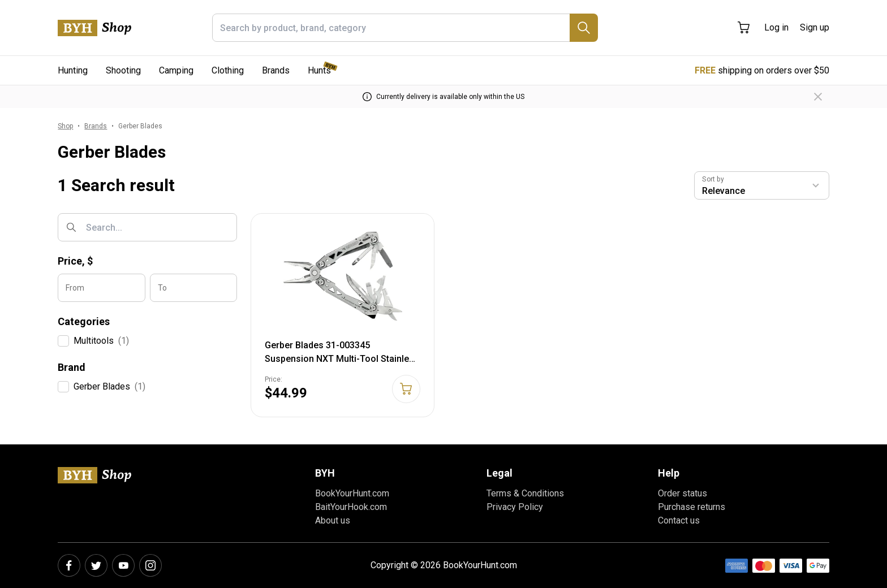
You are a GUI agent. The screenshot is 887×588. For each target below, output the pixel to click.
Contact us (679, 520)
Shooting (123, 70)
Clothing (228, 70)
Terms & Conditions (525, 493)
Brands (276, 70)
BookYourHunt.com (352, 493)
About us (333, 520)
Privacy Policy (515, 507)
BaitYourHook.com (351, 507)
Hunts (319, 70)
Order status (683, 493)
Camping (176, 70)
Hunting (73, 70)
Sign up (815, 27)
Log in (776, 27)
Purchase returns (692, 507)
